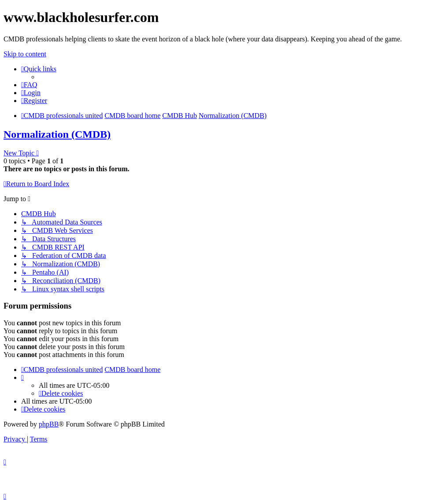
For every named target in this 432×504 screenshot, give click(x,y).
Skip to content (25, 54)
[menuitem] (29, 85)
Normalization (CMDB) (57, 134)
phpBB (49, 424)
